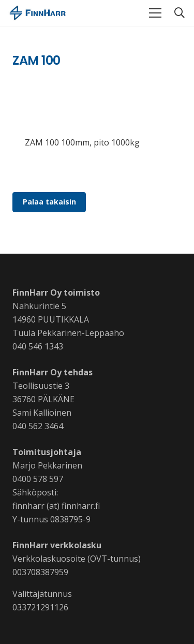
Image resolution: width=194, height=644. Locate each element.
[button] (180, 13)
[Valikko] (155, 13)
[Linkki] (38, 13)
